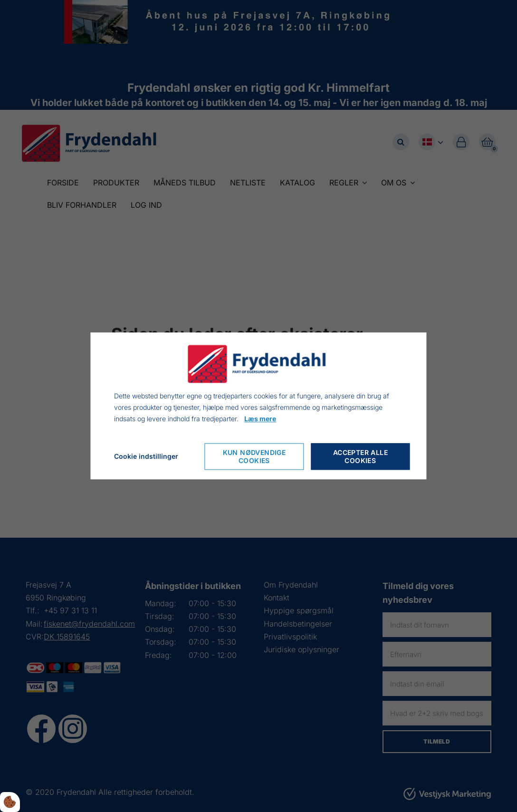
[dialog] (258, 406)
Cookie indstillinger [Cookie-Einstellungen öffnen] (146, 457)
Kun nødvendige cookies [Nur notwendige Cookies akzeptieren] (254, 457)
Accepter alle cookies (360, 457)
